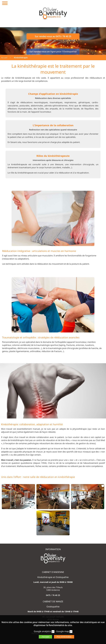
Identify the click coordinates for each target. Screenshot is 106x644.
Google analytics (42, 631)
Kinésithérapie (21, 58)
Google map (63, 631)
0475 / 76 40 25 (53, 595)
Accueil (4, 58)
